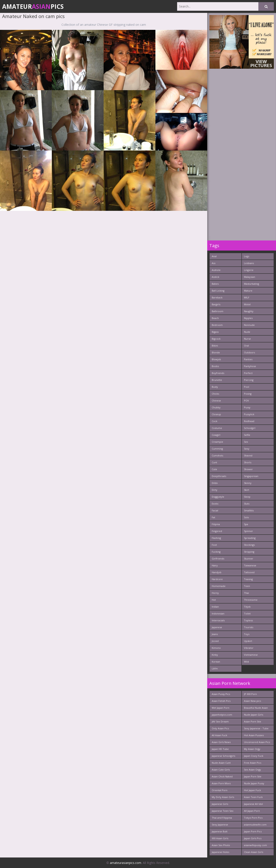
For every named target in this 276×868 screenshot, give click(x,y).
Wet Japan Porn (221, 708)
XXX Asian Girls (220, 838)
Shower (248, 469)
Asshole (216, 270)
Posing (248, 394)
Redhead (249, 421)
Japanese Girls (220, 804)
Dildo (215, 483)
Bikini (215, 346)
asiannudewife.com (255, 825)
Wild (246, 662)
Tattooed (249, 572)
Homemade (219, 586)
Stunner (249, 559)
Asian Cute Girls (221, 770)
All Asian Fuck (219, 735)
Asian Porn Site (253, 721)
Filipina (216, 524)
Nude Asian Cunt (221, 763)
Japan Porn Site (253, 776)
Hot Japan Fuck (252, 790)
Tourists (249, 627)
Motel (247, 304)
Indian (215, 607)
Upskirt (248, 641)
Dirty (215, 490)
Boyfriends (218, 373)
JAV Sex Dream (220, 721)
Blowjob (216, 359)
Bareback (217, 297)
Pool (247, 387)
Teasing (248, 579)
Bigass (215, 332)
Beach (215, 318)
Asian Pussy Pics (221, 694)
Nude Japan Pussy (254, 783)
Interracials (218, 620)
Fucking (216, 552)
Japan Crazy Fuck (254, 756)
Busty (215, 387)
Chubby (216, 407)
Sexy (247, 449)
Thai (246, 593)
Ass (214, 263)
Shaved (248, 455)
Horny (215, 593)
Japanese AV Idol (253, 804)
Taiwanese (250, 565)
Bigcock (216, 339)
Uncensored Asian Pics (257, 742)
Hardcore (217, 579)
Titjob (247, 607)
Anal (214, 256)
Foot (214, 545)
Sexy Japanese (220, 825)
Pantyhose (250, 366)
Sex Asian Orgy (252, 770)
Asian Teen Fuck (253, 797)
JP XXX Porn (250, 694)
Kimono (216, 648)
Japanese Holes (220, 852)
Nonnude (249, 325)
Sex (246, 442)
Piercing (249, 380)
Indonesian (218, 613)
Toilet (247, 613)
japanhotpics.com (222, 715)
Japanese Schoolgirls (223, 756)
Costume (217, 428)
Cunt (214, 462)
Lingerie (249, 270)
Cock (215, 421)
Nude (247, 332)
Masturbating (251, 284)
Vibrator (249, 648)
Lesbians (249, 263)
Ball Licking (218, 291)
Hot (214, 600)
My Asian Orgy (252, 749)
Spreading (250, 538)
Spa (246, 524)
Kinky (215, 655)
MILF (247, 297)
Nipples (248, 318)
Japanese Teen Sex (223, 811)
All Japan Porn (252, 811)
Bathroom (218, 311)
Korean (216, 662)
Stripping (249, 552)
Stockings (249, 545)
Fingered (217, 531)
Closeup (216, 414)
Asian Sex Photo (221, 845)
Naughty (249, 311)
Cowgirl (216, 435)
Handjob (217, 572)
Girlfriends (218, 559)
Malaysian (250, 277)
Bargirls (216, 304)
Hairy (215, 565)
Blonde (216, 352)
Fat (213, 517)
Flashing (216, 538)
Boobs (215, 366)
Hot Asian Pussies (254, 735)
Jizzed (215, 641)
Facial (215, 510)
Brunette (217, 380)
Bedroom (217, 325)
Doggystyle (218, 497)
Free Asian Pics (253, 763)
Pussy (247, 407)
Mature (248, 291)
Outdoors (249, 352)
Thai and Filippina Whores (222, 819)
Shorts (248, 462)
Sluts (247, 504)
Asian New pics (252, 701)
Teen (247, 586)
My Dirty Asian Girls (223, 797)
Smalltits (249, 510)
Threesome (251, 600)
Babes (215, 284)
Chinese (216, 401)
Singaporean (251, 476)
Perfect (248, 373)
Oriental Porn (220, 790)
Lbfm (215, 668)
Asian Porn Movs (221, 783)
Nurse (247, 339)
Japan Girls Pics (253, 838)
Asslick (215, 277)
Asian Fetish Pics (221, 701)
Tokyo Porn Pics (253, 818)
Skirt (247, 490)
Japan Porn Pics (253, 831)
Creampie (217, 442)
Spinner (248, 531)
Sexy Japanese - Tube (256, 728)
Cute (214, 469)
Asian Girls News (221, 742)
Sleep (247, 497)
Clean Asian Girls (254, 852)
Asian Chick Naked (222, 776)
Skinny (248, 483)
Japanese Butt (220, 831)
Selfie (247, 435)
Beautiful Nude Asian (256, 708)
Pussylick (249, 414)
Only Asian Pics (220, 728)
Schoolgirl (250, 428)
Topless (248, 620)
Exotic (215, 504)
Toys (247, 634)
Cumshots (217, 455)
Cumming (217, 449)
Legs (247, 256)
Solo (246, 517)
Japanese (217, 627)
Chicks (215, 394)
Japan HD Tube (220, 749)
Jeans (215, 634)
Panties (248, 359)
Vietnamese (251, 655)
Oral (246, 346)
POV (246, 401)
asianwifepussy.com (255, 845)
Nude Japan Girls (254, 715)
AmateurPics (33, 6)
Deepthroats (219, 476)
